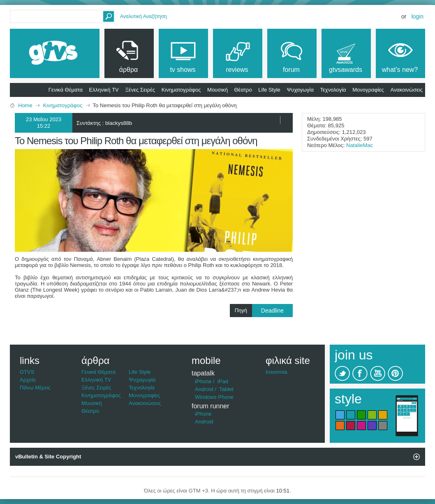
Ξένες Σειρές (140, 90)
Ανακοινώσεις (406, 90)
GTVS (27, 372)
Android (204, 389)
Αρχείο (28, 380)
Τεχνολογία (333, 90)
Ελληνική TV (104, 90)
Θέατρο (243, 90)
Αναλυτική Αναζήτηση (143, 16)
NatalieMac (360, 145)
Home (25, 105)
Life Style (269, 90)
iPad (223, 381)
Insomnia (277, 372)
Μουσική (217, 90)
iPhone (203, 381)
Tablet (226, 389)
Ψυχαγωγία (300, 90)
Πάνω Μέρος (35, 388)
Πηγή (264, 311)
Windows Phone (214, 397)
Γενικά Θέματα (66, 90)
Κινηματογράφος (181, 90)
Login (417, 16)
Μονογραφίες (368, 90)
